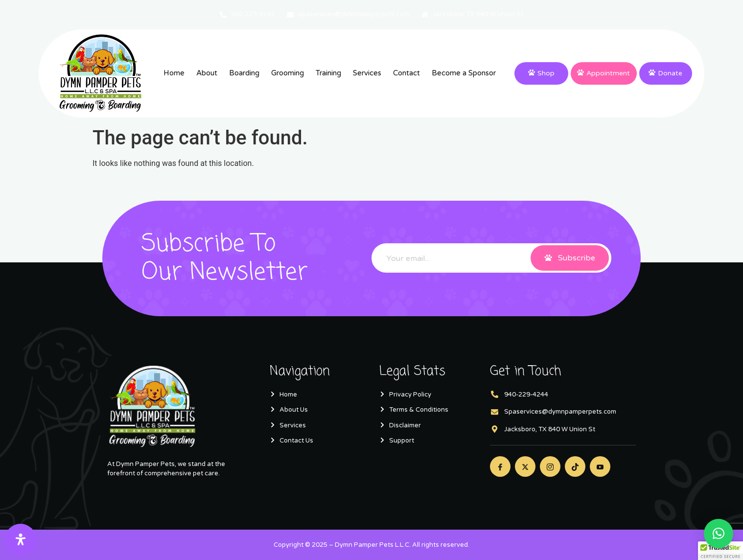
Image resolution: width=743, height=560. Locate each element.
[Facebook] (500, 467)
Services (367, 73)
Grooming (288, 73)
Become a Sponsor (464, 73)
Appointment (604, 73)
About (207, 73)
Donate (665, 73)
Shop (541, 73)
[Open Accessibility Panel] (21, 539)
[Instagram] (550, 467)
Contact (406, 73)
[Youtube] (600, 467)
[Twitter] (525, 467)
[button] (719, 534)
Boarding (244, 73)
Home (174, 73)
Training (328, 73)
